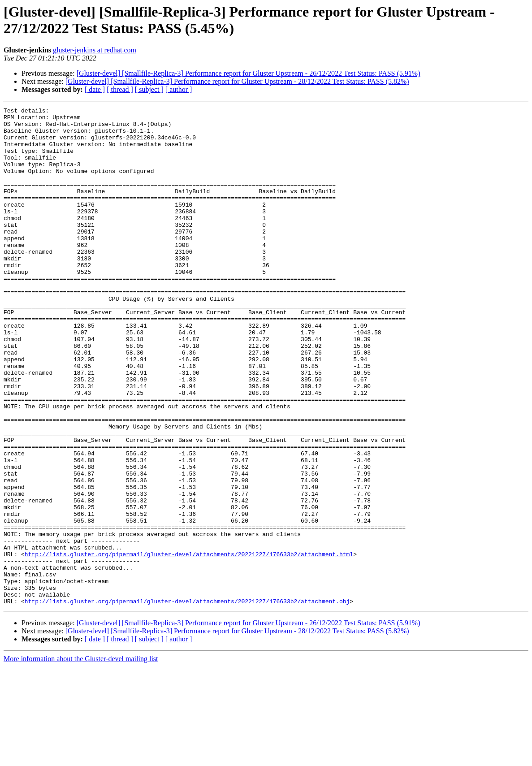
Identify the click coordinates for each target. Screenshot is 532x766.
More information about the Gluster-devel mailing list (81, 758)
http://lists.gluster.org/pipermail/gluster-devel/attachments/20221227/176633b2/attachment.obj (187, 701)
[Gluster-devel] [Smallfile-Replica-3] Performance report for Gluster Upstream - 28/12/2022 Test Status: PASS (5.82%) (237, 81)
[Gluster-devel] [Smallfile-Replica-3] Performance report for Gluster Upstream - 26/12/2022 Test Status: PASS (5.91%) (249, 73)
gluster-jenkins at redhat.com (95, 50)
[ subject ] (149, 89)
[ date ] (95, 89)
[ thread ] (120, 89)
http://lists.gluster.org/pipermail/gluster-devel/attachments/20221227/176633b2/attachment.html (189, 644)
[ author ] (179, 89)
